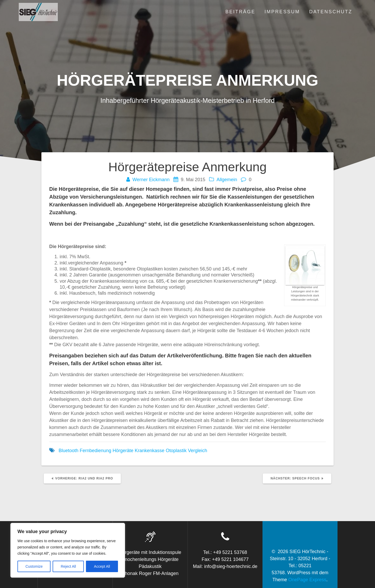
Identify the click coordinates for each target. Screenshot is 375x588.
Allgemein (227, 180)
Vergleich (197, 451)
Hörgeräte (123, 451)
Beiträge (240, 12)
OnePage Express (307, 580)
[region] (68, 550)
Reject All (68, 566)
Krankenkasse (149, 451)
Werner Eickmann (151, 180)
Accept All (102, 566)
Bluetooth (68, 451)
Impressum (282, 12)
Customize (34, 566)
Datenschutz (331, 12)
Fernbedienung (95, 451)
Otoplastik (176, 451)
